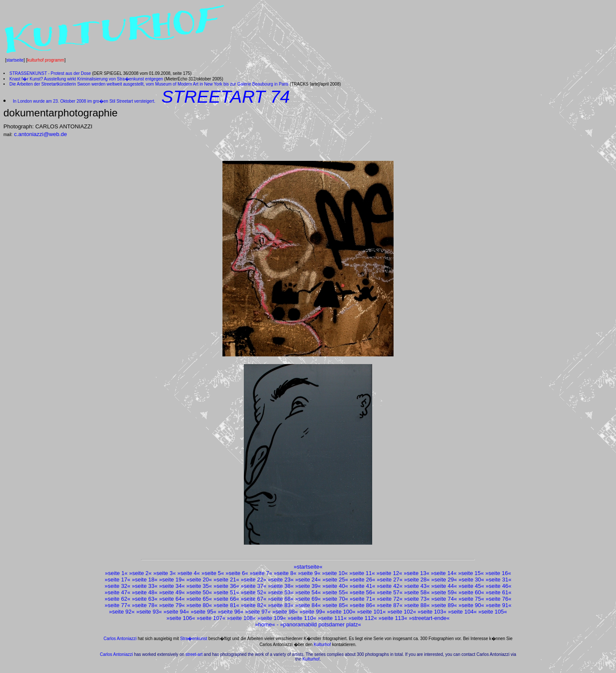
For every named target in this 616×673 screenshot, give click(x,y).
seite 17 (118, 580)
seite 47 (118, 592)
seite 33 (145, 586)
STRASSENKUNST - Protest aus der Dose (50, 73)
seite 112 (363, 618)
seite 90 (471, 605)
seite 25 (335, 580)
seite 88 (417, 605)
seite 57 (390, 592)
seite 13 (417, 573)
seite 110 (302, 618)
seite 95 (204, 612)
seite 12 (389, 573)
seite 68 (281, 599)
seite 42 (390, 586)
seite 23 (281, 580)
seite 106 (181, 618)
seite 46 (499, 586)
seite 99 (312, 612)
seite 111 (332, 618)
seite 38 (281, 586)
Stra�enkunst (194, 639)
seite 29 (444, 580)
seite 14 (444, 573)
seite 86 (362, 605)
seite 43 (417, 586)
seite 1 (116, 573)
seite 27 (390, 580)
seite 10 (335, 573)
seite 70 (335, 599)
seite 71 (362, 599)
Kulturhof (322, 645)
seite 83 (281, 605)
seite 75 (471, 599)
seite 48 (145, 592)
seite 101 (372, 612)
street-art (194, 654)
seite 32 (118, 586)
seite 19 (172, 580)
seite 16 (498, 573)
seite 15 (471, 573)
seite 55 (335, 592)
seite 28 (417, 580)
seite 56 (362, 592)
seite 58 (417, 592)
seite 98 (285, 612)
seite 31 (499, 580)
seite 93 (149, 612)
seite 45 (471, 586)
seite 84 (308, 605)
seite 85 (335, 605)
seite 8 (285, 573)
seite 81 (226, 605)
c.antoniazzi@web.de (41, 134)
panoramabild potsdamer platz (321, 624)
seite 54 (308, 592)
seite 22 (254, 580)
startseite (15, 60)
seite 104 (462, 612)
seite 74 (444, 599)
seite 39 (308, 586)
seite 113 (393, 618)
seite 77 (118, 605)
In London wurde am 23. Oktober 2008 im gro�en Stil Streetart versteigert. (84, 101)
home (265, 624)
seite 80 (199, 605)
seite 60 (471, 592)
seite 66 (226, 599)
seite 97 (258, 612)
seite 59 (444, 592)
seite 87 (390, 605)
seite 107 (211, 618)
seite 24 (308, 580)
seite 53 (281, 592)
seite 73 (417, 599)
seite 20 (199, 580)
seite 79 (172, 605)
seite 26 (362, 580)
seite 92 (122, 612)
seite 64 (172, 599)
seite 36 (226, 586)
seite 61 (499, 592)
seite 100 (341, 612)
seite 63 (145, 599)
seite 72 (390, 599)
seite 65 (199, 599)
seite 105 (493, 612)
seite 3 (164, 573)
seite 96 (231, 612)
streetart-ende (429, 618)
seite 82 (254, 605)
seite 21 (226, 580)
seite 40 (335, 586)
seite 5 (213, 573)
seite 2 (140, 573)
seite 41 (362, 586)
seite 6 (237, 573)
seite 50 (199, 592)
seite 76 (499, 599)
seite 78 (145, 605)
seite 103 (432, 612)
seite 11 (362, 573)
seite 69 (308, 599)
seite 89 (444, 605)
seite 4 (189, 573)
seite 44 (444, 586)
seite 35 (199, 586)
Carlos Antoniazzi (120, 639)
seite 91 (499, 605)
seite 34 (172, 586)
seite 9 (309, 573)
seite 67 (254, 599)
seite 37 (254, 586)
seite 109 (272, 618)
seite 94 (176, 612)
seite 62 (118, 599)
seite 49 (172, 592)
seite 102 (402, 612)
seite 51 (226, 592)
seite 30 (471, 580)
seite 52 (254, 592)
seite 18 (145, 580)
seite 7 (261, 573)
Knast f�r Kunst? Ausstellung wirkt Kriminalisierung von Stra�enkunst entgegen (86, 79)
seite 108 (241, 618)
